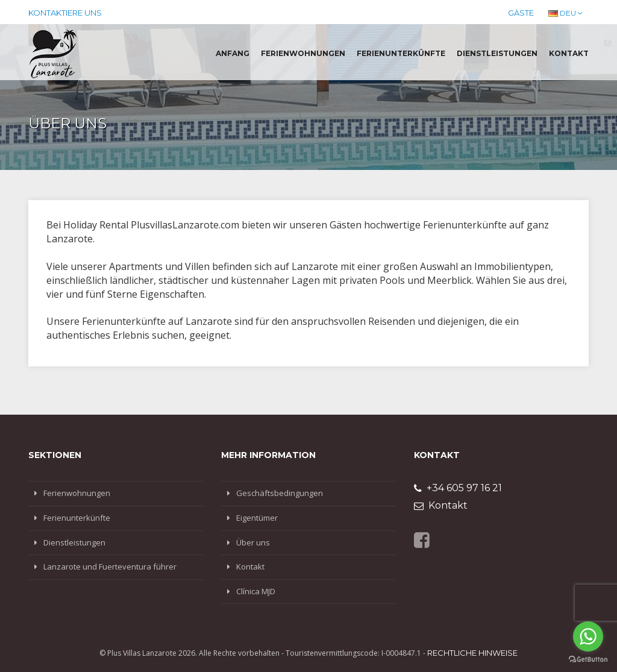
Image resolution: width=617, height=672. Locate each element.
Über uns (253, 542)
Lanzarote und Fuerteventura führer (110, 567)
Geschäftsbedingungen (280, 493)
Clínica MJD (256, 591)
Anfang (233, 53)
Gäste (521, 13)
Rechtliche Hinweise (472, 653)
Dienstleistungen (497, 53)
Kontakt (569, 53)
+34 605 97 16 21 (458, 488)
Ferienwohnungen (303, 53)
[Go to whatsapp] (588, 636)
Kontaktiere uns (65, 13)
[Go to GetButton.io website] (588, 660)
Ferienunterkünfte (401, 53)
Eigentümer (257, 518)
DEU (565, 13)
